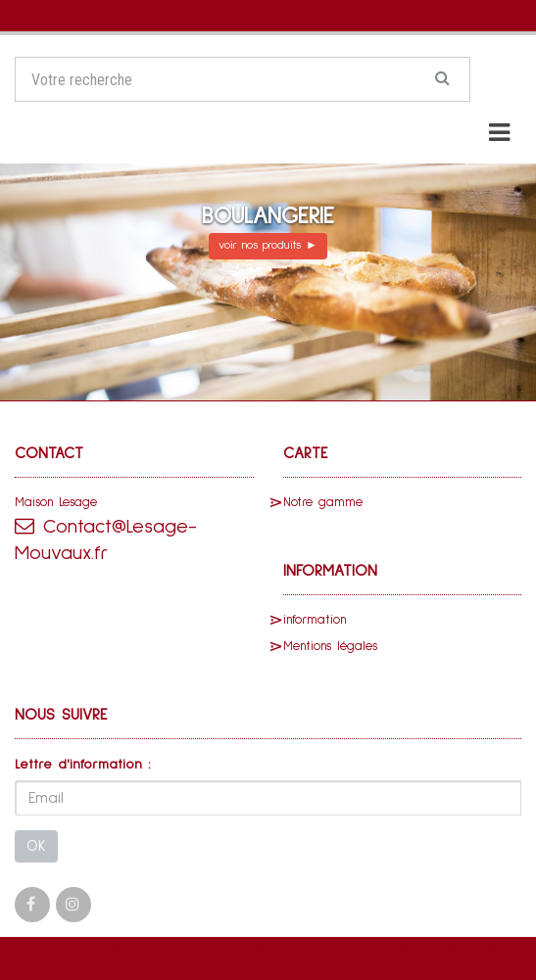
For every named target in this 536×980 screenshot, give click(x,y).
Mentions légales (330, 647)
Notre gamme (323, 503)
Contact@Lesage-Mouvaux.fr (106, 539)
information (315, 620)
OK (36, 846)
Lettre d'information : (83, 765)
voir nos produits (268, 246)
